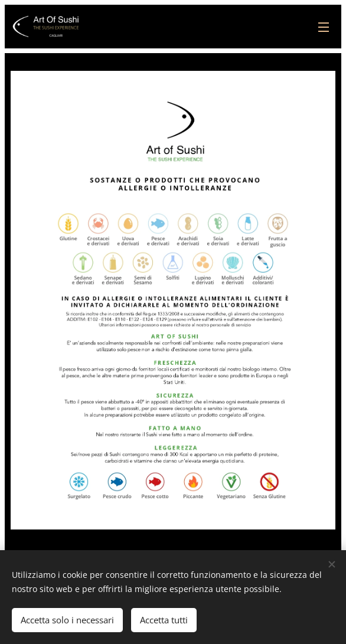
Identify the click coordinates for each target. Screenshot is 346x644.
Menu (324, 27)
